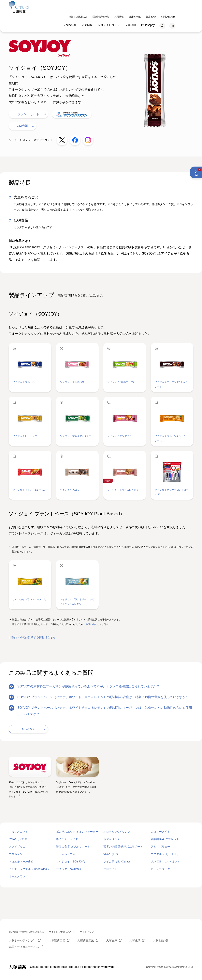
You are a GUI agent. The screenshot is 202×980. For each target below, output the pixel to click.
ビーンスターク (160, 869)
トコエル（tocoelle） (22, 861)
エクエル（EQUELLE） (165, 854)
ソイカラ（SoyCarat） (117, 861)
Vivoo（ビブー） (114, 854)
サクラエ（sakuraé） (69, 869)
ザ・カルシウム (66, 854)
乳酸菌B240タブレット (165, 839)
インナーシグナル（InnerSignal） (29, 869)
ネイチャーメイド (67, 839)
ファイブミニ (17, 847)
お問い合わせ (93, 624)
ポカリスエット (18, 832)
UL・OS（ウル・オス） (166, 861)
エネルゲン (16, 854)
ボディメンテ (112, 839)
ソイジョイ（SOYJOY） (71, 861)
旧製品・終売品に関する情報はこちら (32, 637)
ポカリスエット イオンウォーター (77, 832)
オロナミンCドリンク (117, 832)
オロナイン (110, 869)
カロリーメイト (160, 832)
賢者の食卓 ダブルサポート (73, 847)
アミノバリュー (160, 847)
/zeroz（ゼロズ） (19, 839)
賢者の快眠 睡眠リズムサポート (123, 847)
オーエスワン (17, 876)
